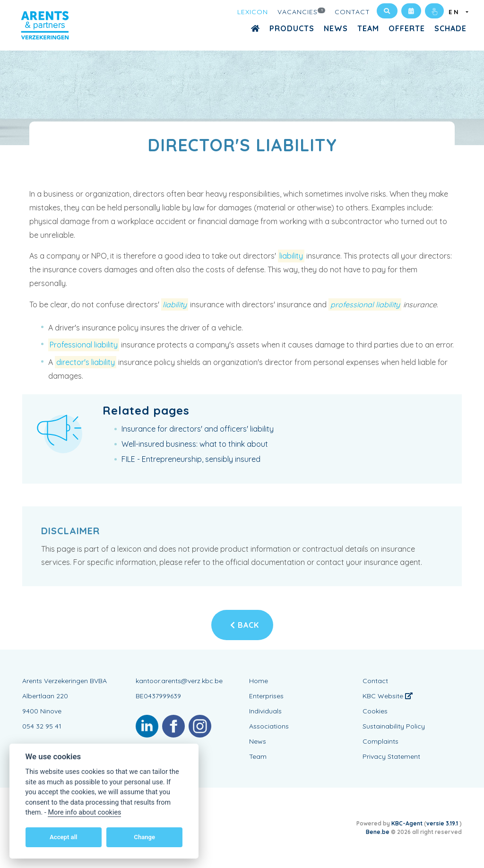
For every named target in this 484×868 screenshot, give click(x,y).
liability (291, 256)
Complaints (380, 741)
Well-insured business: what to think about (195, 444)
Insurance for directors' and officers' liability (198, 429)
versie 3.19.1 (443, 823)
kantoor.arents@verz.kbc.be (179, 681)
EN (456, 12)
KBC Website (388, 696)
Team (368, 28)
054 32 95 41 (42, 726)
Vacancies (302, 11)
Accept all (63, 837)
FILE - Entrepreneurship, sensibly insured (191, 459)
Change (144, 837)
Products (292, 28)
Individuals (265, 711)
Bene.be (378, 832)
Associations (269, 726)
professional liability (365, 304)
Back (245, 625)
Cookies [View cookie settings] (375, 711)
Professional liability (84, 345)
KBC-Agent (407, 823)
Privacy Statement (391, 756)
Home (259, 681)
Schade (450, 28)
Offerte (407, 28)
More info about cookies (84, 812)
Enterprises (266, 696)
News (336, 28)
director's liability (86, 362)
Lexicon (253, 12)
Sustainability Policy (394, 726)
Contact (352, 12)
